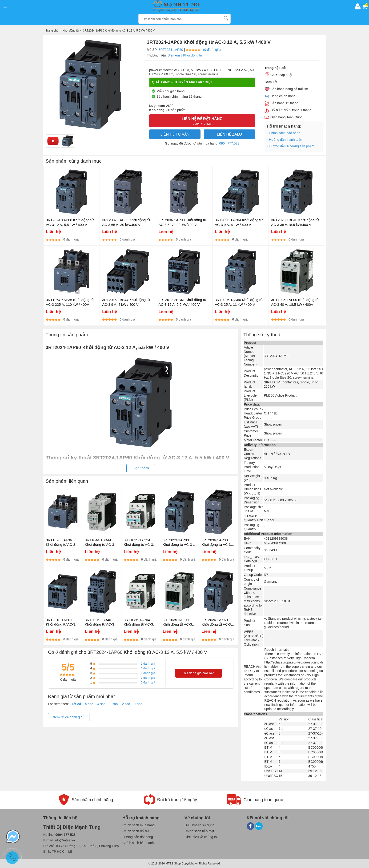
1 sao (138, 704)
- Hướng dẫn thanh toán (285, 140)
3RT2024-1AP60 (171, 50)
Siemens (174, 55)
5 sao (89, 704)
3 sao (114, 704)
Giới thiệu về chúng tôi (201, 837)
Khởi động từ (193, 55)
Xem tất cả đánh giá (69, 717)
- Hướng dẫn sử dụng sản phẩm (291, 146)
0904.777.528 (229, 143)
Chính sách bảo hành (138, 843)
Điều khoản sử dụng (199, 825)
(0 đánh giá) (212, 50)
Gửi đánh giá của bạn (199, 673)
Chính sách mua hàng (138, 825)
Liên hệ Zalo (229, 134)
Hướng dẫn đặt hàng (138, 837)
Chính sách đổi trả (136, 831)
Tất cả (76, 704)
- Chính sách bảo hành (284, 133)
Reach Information (278, 650)
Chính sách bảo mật (199, 831)
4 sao (101, 704)
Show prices (273, 424)
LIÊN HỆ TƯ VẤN (175, 134)
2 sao (126, 704)
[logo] (181, 6)
